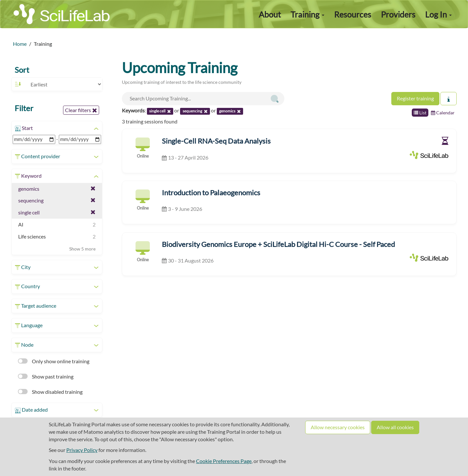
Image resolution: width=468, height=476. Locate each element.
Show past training (46, 376)
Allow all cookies (395, 427)
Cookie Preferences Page (224, 461)
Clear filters (81, 110)
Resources (353, 14)
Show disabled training (50, 392)
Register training (415, 98)
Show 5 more (82, 249)
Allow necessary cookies (338, 427)
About (270, 14)
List (420, 113)
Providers (398, 14)
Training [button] (307, 14)
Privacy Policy (82, 450)
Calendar (443, 113)
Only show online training (54, 361)
